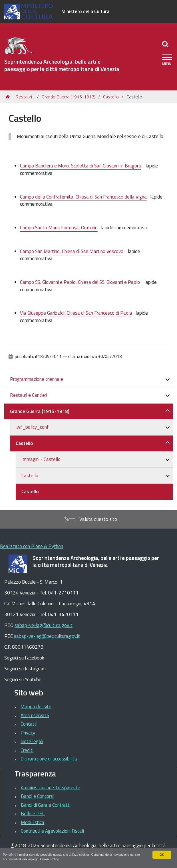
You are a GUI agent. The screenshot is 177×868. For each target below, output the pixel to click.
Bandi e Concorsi (37, 796)
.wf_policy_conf (32, 427)
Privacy (28, 733)
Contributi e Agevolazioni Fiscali (52, 831)
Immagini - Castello (41, 459)
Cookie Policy (50, 859)
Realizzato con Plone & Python (32, 546)
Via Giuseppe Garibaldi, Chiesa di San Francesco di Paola (76, 313)
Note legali (32, 741)
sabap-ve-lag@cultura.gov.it (44, 625)
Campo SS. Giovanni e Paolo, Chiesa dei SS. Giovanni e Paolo (80, 282)
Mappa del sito (36, 707)
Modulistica (33, 822)
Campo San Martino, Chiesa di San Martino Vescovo (72, 251)
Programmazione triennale (37, 379)
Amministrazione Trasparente (51, 788)
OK (162, 855)
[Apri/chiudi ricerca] (166, 44)
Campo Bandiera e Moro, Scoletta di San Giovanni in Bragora (81, 166)
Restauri (24, 97)
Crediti (27, 750)
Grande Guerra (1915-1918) (69, 97)
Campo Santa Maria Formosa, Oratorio (59, 228)
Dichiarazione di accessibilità (49, 759)
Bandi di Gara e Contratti (46, 805)
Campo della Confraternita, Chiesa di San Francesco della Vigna (83, 197)
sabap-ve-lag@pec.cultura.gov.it (47, 636)
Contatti (29, 724)
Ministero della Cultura (85, 11)
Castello (111, 97)
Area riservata (35, 715)
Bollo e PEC (33, 814)
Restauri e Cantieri (29, 395)
